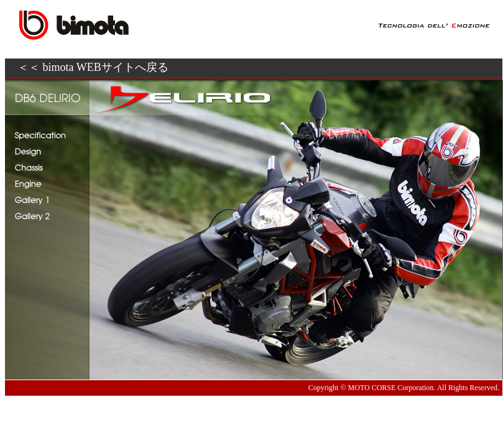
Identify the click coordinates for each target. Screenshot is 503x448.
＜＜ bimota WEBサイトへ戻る (93, 67)
